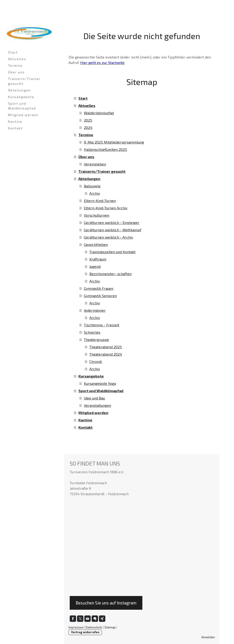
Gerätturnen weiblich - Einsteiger (112, 222)
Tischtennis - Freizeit (102, 325)
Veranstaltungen (97, 405)
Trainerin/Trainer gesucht (24, 81)
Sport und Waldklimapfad (22, 106)
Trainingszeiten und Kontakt (112, 252)
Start (13, 52)
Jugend (95, 266)
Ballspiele (92, 186)
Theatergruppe (96, 339)
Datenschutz (94, 627)
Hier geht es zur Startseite (102, 63)
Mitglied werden (23, 115)
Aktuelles (17, 59)
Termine (15, 65)
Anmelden (208, 637)
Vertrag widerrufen (85, 632)
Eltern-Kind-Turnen (100, 201)
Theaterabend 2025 (106, 347)
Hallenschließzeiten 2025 (105, 149)
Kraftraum (98, 259)
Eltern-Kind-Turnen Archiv (106, 208)
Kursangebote (21, 97)
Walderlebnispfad (99, 113)
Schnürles (92, 332)
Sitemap (110, 627)
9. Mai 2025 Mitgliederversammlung (114, 142)
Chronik (96, 361)
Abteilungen (19, 90)
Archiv (95, 193)
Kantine (15, 121)
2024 (88, 127)
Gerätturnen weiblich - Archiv (108, 237)
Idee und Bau (94, 398)
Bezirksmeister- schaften (110, 274)
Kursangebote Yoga (100, 383)
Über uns (16, 72)
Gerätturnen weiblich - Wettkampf (113, 230)
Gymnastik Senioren (100, 296)
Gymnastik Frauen (99, 288)
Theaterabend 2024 (106, 354)
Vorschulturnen (97, 215)
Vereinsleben (95, 164)
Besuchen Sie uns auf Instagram (106, 603)
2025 (88, 120)
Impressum (76, 627)
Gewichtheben (96, 244)
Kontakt (15, 128)
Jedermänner (95, 310)
